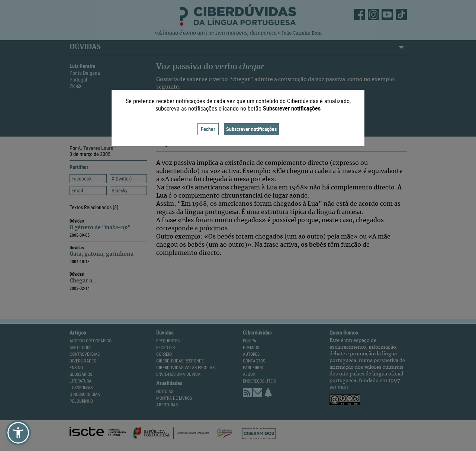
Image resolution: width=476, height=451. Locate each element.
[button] (18, 433)
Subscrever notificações (251, 129)
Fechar (208, 129)
